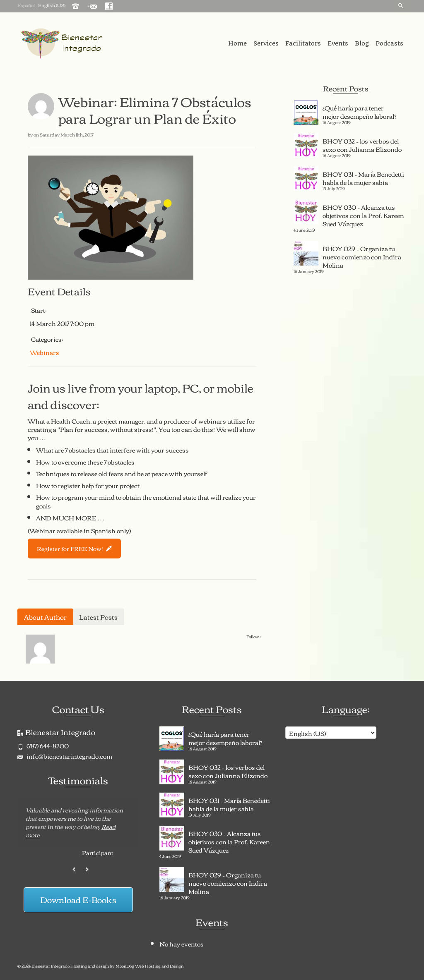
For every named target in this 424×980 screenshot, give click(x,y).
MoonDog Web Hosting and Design (149, 966)
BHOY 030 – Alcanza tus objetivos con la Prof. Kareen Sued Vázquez (363, 214)
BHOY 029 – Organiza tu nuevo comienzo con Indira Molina (362, 256)
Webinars (45, 352)
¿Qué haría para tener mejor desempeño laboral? (360, 111)
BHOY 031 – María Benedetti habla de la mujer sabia (363, 177)
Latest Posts (98, 617)
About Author (45, 617)
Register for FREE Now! (74, 549)
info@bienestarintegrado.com (65, 756)
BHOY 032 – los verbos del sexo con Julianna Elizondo (362, 144)
